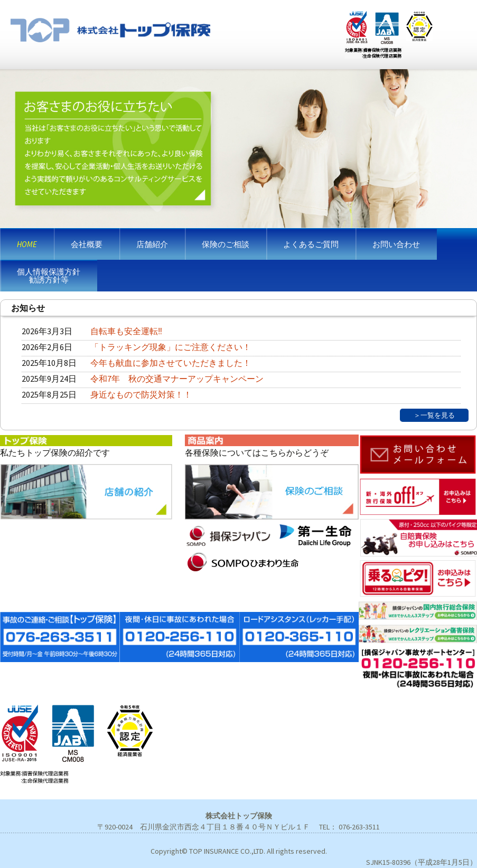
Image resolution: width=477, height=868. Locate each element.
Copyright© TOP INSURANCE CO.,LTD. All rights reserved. (239, 851)
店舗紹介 (152, 244)
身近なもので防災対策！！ (141, 394)
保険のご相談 (226, 244)
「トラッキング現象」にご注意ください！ (171, 347)
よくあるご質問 (311, 244)
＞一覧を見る (434, 415)
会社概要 (87, 244)
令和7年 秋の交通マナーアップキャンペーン (177, 379)
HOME (27, 244)
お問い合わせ (396, 244)
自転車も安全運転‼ (126, 331)
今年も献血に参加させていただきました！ (171, 363)
